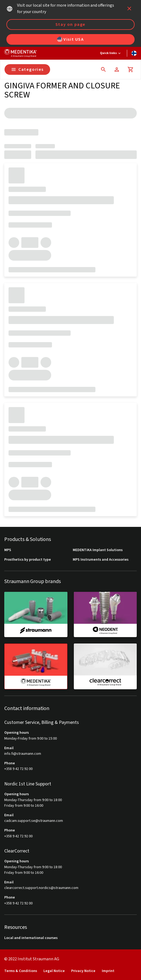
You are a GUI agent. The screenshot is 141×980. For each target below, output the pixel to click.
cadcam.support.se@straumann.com (34, 821)
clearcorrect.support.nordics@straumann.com (41, 888)
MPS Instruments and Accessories (101, 560)
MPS (8, 550)
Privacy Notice (83, 971)
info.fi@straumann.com (23, 754)
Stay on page (70, 24)
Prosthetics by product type (28, 560)
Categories (27, 69)
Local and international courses (31, 938)
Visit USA (70, 39)
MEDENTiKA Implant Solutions (98, 550)
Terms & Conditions (21, 971)
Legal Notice (54, 971)
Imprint (108, 971)
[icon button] (129, 9)
